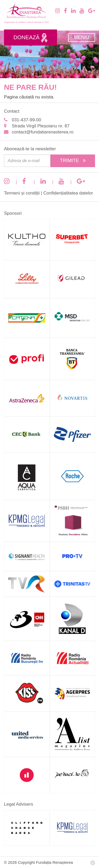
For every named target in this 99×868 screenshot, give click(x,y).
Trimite (73, 161)
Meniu (82, 37)
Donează (30, 38)
